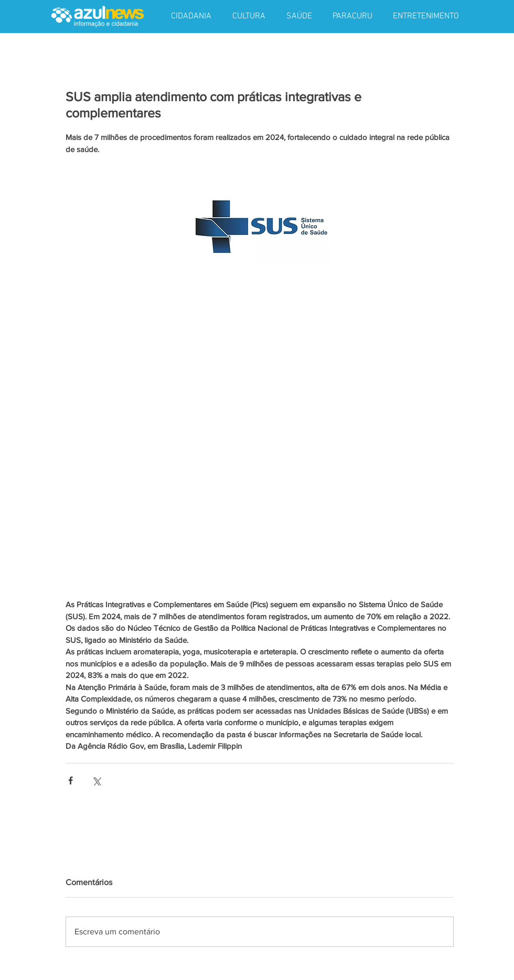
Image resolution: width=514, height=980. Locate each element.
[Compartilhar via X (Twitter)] (96, 780)
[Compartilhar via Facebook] (71, 780)
